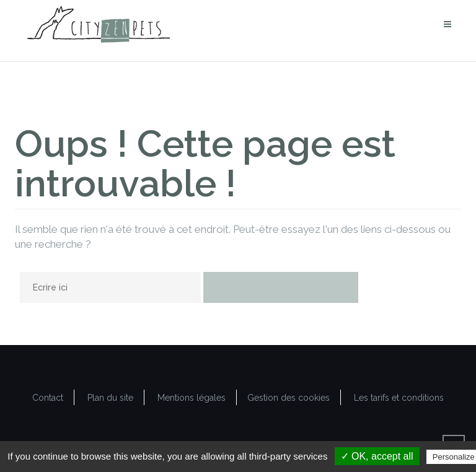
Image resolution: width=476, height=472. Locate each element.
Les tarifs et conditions (399, 398)
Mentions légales (192, 398)
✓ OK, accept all (377, 456)
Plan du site (110, 398)
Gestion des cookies (289, 398)
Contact (48, 398)
